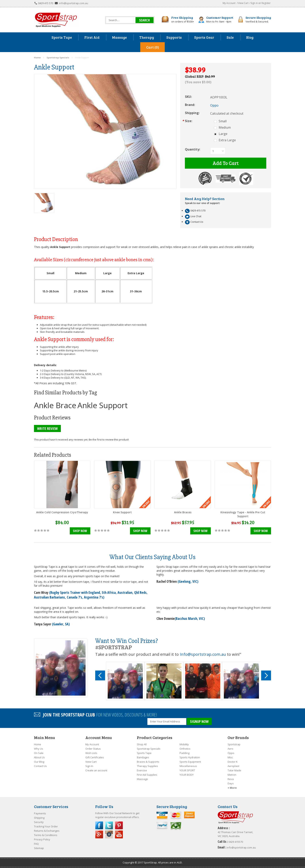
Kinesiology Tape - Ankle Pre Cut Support (243, 514)
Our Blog (39, 762)
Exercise (142, 770)
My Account (229, 3)
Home (38, 744)
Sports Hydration (190, 757)
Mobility (184, 744)
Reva (231, 779)
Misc (230, 757)
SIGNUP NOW (199, 721)
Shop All (142, 744)
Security (39, 822)
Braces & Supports (148, 762)
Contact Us (40, 766)
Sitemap (39, 848)
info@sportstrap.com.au (74, 3)
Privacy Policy (42, 839)
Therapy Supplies (147, 766)
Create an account (96, 770)
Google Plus (99, 834)
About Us (39, 757)
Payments (40, 813)
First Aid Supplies (147, 775)
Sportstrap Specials (149, 749)
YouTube (119, 834)
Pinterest (119, 825)
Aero (230, 749)
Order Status (93, 749)
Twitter (109, 825)
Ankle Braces (183, 512)
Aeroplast (233, 766)
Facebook (99, 825)
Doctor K (233, 762)
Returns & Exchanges (47, 831)
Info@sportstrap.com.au (203, 654)
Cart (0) (152, 47)
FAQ (36, 844)
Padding (185, 753)
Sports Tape (144, 753)
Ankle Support (103, 405)
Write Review (47, 428)
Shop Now (80, 531)
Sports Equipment (190, 762)
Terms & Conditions (46, 835)
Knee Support (122, 512)
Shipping (39, 818)
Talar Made (234, 770)
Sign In (89, 766)
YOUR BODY (187, 775)
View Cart (243, 3)
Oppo (231, 753)
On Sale (39, 753)
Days (231, 783)
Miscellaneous (188, 766)
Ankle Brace (55, 405)
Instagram (109, 834)
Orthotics (185, 749)
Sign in (254, 3)
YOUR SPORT (187, 770)
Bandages (143, 757)
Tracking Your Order (46, 826)
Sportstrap (234, 744)
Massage (142, 779)
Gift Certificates (95, 757)
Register (266, 3)
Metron (232, 775)
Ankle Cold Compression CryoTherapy (62, 512)
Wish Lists (91, 753)
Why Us (39, 749)
